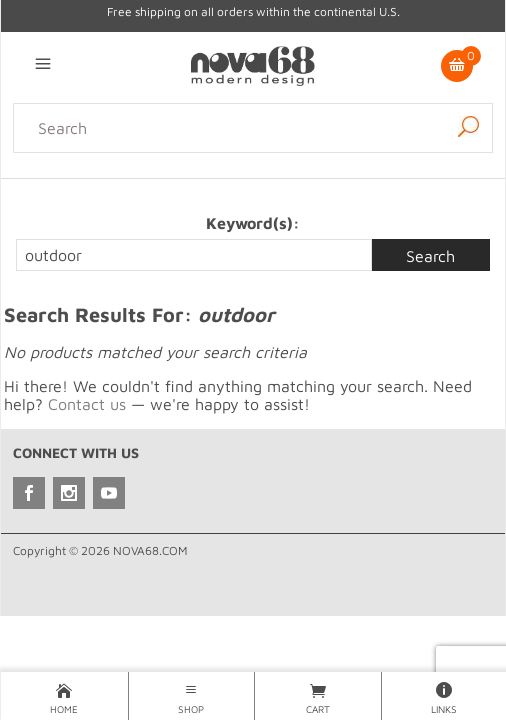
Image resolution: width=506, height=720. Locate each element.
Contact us (87, 404)
